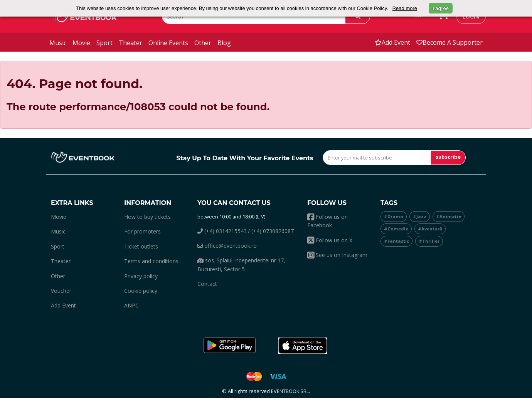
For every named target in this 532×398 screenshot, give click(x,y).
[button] (229, 346)
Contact (207, 284)
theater (130, 43)
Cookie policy (141, 291)
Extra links (72, 203)
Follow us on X (330, 240)
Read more (405, 8)
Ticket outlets (141, 246)
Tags (389, 203)
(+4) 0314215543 (222, 231)
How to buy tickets (147, 217)
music (58, 43)
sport (104, 43)
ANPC (131, 305)
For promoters (142, 231)
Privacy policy (141, 276)
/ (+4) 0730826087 (271, 231)
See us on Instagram (337, 255)
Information (148, 203)
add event (392, 42)
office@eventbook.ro (227, 246)
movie (81, 43)
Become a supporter (450, 42)
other (203, 43)
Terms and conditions (151, 261)
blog (224, 43)
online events (168, 43)
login (471, 17)
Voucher (61, 291)
